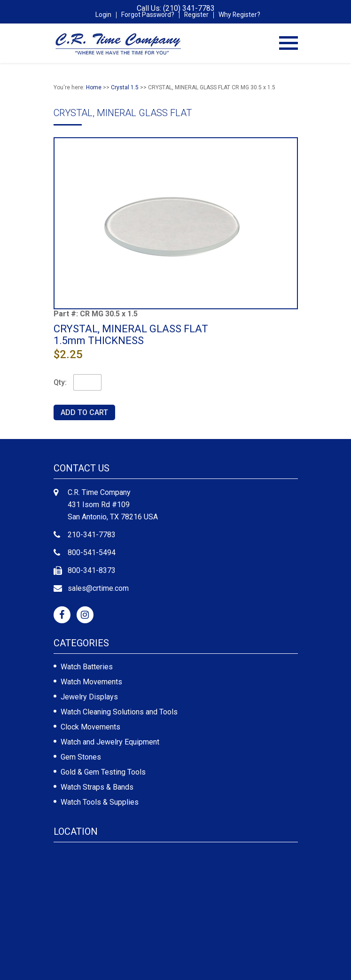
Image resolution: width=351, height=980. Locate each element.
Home (94, 87)
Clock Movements (90, 727)
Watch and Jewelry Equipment (110, 742)
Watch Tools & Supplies (100, 802)
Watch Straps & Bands (97, 787)
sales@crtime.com (98, 588)
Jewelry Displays (89, 697)
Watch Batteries (87, 667)
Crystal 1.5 (125, 87)
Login (103, 15)
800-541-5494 (92, 553)
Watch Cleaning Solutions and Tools (119, 712)
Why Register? (240, 15)
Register (197, 15)
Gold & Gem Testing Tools (103, 772)
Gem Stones (81, 757)
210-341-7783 (92, 535)
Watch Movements (91, 682)
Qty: (60, 382)
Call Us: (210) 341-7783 (176, 8)
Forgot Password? (148, 15)
